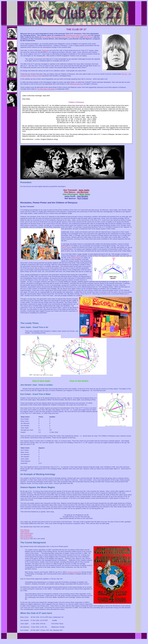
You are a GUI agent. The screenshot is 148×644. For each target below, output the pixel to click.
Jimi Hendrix (56, 37)
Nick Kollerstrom (27, 537)
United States (66, 247)
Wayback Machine (77, 84)
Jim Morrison (88, 37)
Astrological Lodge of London (77, 35)
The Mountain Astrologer (46, 89)
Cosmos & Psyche (74, 572)
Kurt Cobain (46, 37)
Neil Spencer (25, 539)
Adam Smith (25, 532)
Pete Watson (25, 530)
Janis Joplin (75, 37)
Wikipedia (46, 50)
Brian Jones (66, 37)
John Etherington (27, 533)
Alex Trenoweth (26, 535)
